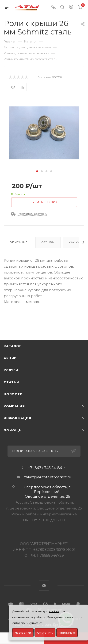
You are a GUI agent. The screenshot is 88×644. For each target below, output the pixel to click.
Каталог (13, 346)
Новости (13, 394)
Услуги (11, 370)
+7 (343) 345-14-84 (45, 468)
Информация (17, 418)
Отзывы (48, 242)
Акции (10, 358)
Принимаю (67, 633)
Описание (18, 242)
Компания (14, 406)
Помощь (13, 430)
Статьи (11, 382)
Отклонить (45, 633)
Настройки (23, 633)
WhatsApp (44, 586)
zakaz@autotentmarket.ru (48, 477)
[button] (37, 171)
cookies (54, 611)
